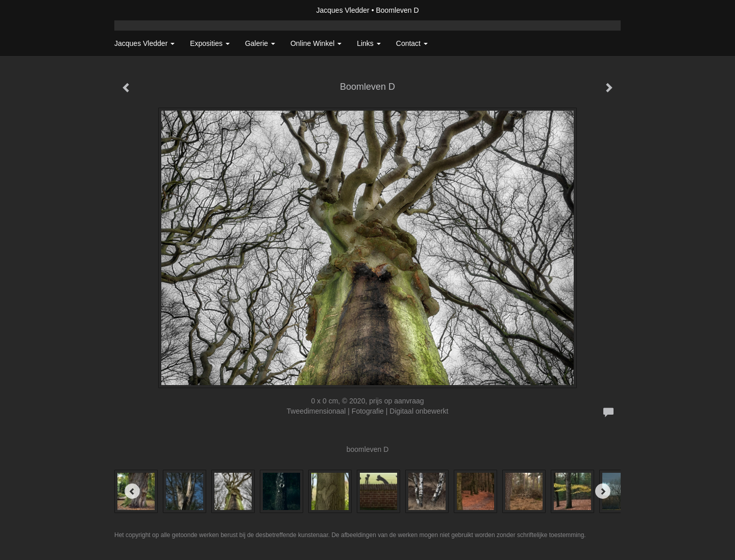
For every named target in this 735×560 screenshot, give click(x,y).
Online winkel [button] (316, 43)
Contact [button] (412, 43)
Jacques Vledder (342, 10)
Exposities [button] (210, 43)
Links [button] (369, 43)
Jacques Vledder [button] (144, 43)
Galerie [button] (260, 43)
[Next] (603, 491)
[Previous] (132, 491)
